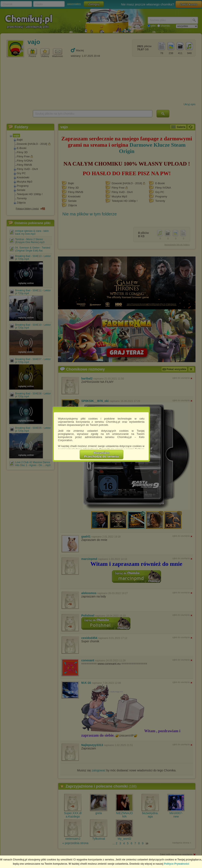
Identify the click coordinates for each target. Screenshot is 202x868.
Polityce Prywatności (177, 864)
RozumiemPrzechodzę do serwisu (102, 455)
